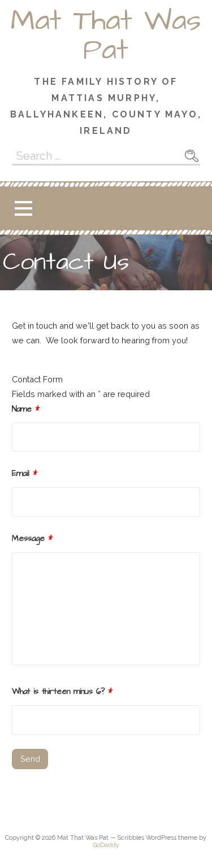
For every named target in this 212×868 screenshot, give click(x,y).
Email (25, 474)
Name (26, 409)
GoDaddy (106, 845)
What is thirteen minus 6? (62, 692)
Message (32, 539)
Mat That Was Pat (106, 36)
